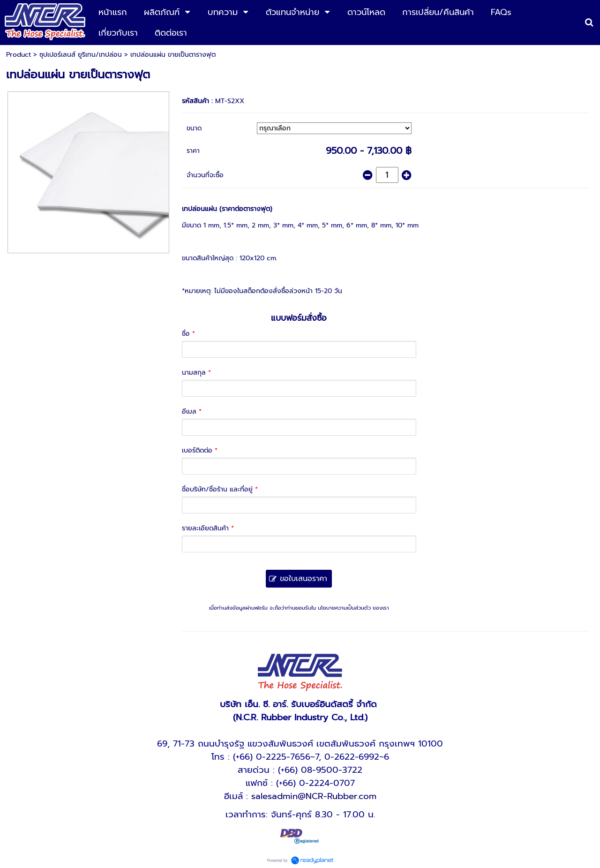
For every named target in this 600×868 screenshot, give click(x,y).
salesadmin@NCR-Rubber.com (314, 796)
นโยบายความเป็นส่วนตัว (344, 608)
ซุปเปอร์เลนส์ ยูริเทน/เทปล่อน (81, 55)
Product (19, 55)
